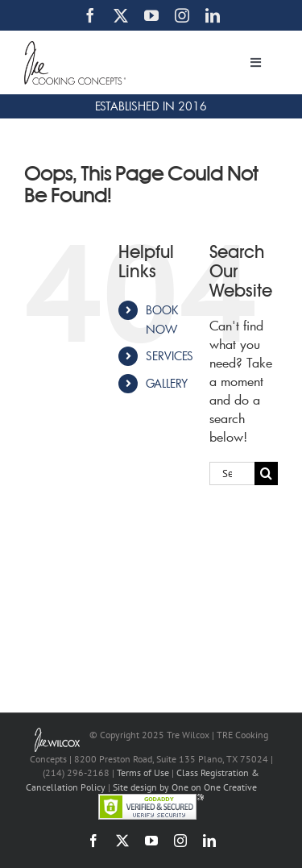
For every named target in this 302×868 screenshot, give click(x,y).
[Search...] (232, 473)
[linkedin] (213, 15)
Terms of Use (143, 772)
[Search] (266, 473)
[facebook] (90, 15)
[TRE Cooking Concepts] (75, 48)
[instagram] (182, 15)
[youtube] (151, 15)
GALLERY (167, 383)
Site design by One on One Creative (185, 787)
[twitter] (121, 15)
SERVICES (170, 356)
